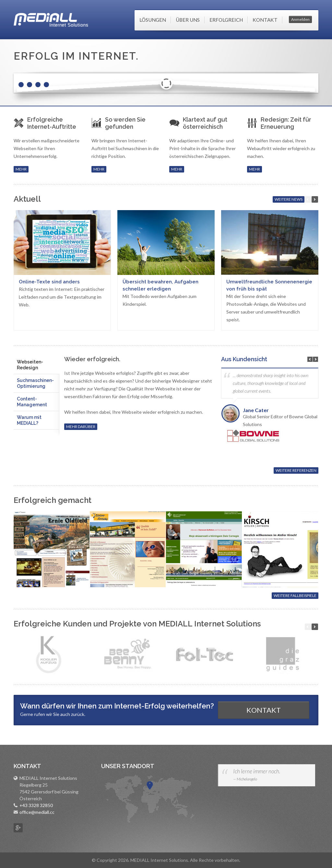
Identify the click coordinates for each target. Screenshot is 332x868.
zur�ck (308, 627)
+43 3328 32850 (36, 805)
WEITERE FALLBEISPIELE (295, 595)
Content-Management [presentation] (32, 402)
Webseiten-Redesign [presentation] (30, 365)
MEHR (21, 169)
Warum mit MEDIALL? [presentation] (29, 420)
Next (315, 359)
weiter (315, 199)
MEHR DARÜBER (81, 427)
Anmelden (300, 19)
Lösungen (153, 20)
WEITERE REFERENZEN (296, 470)
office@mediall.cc (37, 812)
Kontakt (265, 20)
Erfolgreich (226, 20)
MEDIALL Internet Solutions (51, 20)
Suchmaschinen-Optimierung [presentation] (35, 383)
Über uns (188, 20)
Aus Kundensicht (244, 359)
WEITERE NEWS (289, 199)
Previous (310, 359)
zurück (308, 199)
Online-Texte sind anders (49, 282)
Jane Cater (256, 410)
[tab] (36, 365)
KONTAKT (264, 710)
